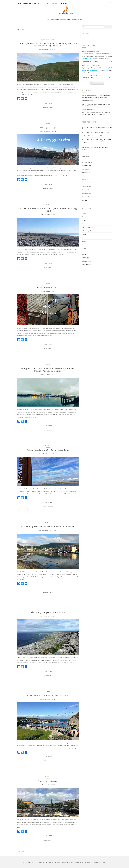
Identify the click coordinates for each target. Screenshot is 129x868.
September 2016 (87, 193)
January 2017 (86, 183)
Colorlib (91, 862)
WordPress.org (87, 265)
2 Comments (48, 268)
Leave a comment (48, 107)
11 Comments (48, 430)
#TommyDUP (108, 68)
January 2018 (86, 173)
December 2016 (87, 186)
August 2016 (86, 197)
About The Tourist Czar (32, 3)
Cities (48, 123)
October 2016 (86, 190)
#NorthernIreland (95, 70)
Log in (84, 254)
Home (19, 3)
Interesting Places (48, 39)
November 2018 (87, 166)
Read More (48, 103)
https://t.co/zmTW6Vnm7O (91, 75)
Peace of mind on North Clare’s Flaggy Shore (48, 450)
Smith (84, 136)
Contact (47, 3)
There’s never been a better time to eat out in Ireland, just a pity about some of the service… (97, 141)
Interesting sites (87, 231)
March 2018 (86, 169)
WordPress (103, 862)
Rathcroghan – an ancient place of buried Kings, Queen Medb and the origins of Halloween (48, 45)
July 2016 (85, 200)
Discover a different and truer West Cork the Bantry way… (48, 527)
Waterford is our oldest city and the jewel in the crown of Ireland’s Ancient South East (48, 370)
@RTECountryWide (90, 59)
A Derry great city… (48, 127)
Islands (48, 204)
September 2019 (87, 162)
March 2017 (86, 179)
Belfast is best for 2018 (48, 287)
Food (84, 224)
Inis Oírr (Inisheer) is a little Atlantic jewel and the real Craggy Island (48, 210)
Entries (86, 258)
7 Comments (48, 676)
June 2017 (85, 176)
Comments (87, 261)
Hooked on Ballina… (48, 781)
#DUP (84, 70)
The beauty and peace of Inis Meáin (48, 612)
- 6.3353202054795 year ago (90, 78)
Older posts (21, 851)
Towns (84, 241)
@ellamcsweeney (89, 54)
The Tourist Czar (88, 51)
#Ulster (106, 70)
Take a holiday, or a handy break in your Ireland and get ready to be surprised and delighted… (96, 113)
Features (63, 3)
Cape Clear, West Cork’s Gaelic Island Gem (48, 696)
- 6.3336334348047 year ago (90, 61)
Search (108, 27)
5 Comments (48, 840)
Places (55, 3)
